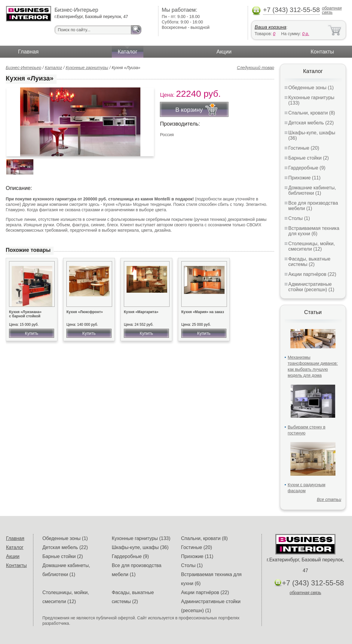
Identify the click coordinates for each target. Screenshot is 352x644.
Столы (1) (299, 218)
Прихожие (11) (304, 178)
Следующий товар (256, 68)
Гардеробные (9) (307, 168)
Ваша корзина (270, 27)
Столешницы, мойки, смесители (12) (312, 246)
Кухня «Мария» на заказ (203, 312)
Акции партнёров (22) (312, 274)
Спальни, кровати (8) (312, 113)
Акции (224, 52)
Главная (28, 52)
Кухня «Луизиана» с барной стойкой (25, 314)
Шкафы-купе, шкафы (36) (140, 547)
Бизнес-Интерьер (23, 68)
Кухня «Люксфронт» (85, 312)
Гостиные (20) (304, 148)
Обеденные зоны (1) (311, 88)
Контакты (322, 52)
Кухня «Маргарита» (141, 312)
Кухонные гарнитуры (87, 68)
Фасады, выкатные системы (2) (309, 262)
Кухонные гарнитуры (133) (141, 538)
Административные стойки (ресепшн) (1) (311, 287)
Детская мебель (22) (311, 123)
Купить (32, 333)
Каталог (128, 52)
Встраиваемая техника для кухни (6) (314, 231)
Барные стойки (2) (309, 158)
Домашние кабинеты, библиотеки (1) (312, 190)
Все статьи (329, 499)
